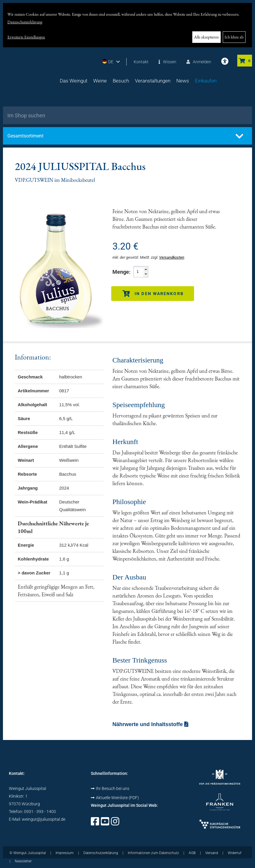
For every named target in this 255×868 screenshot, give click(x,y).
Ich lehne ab (234, 37)
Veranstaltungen (153, 81)
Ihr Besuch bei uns (110, 788)
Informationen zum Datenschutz (153, 853)
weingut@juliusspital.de (44, 819)
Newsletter (23, 861)
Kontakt (141, 62)
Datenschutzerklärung (25, 22)
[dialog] (127, 25)
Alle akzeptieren (206, 37)
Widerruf (235, 853)
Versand (212, 853)
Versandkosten (172, 257)
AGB (192, 853)
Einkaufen (206, 81)
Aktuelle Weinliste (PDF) (115, 798)
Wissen (167, 62)
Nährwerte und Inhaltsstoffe (150, 724)
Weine (100, 81)
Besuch (121, 81)
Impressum (65, 853)
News (183, 81)
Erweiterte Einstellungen (26, 37)
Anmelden (199, 62)
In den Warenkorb (153, 294)
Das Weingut (74, 81)
